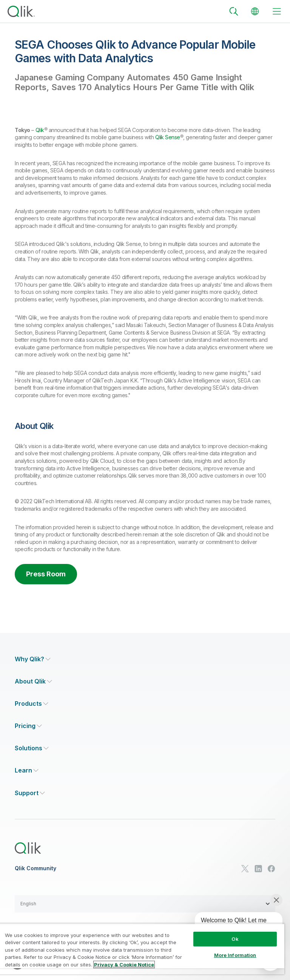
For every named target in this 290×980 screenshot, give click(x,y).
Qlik (40, 130)
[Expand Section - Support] (30, 793)
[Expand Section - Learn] (27, 770)
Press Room (46, 574)
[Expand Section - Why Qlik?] (33, 659)
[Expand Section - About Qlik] (33, 681)
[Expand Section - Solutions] (32, 748)
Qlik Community (35, 868)
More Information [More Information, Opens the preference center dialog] (235, 955)
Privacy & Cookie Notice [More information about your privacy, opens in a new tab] (124, 965)
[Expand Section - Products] (32, 704)
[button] (145, 904)
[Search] (234, 11)
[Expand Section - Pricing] (28, 726)
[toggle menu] (277, 11)
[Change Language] (255, 11)
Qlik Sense (168, 137)
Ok (235, 939)
